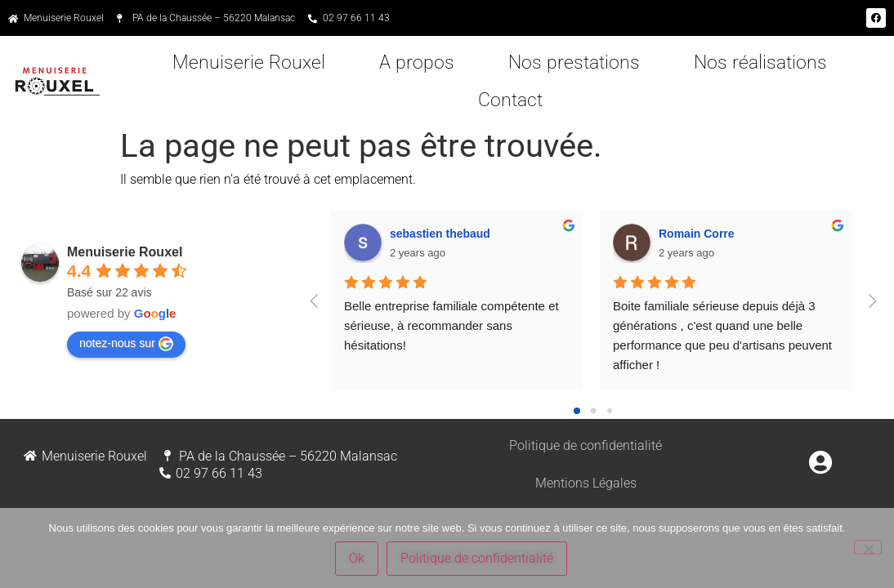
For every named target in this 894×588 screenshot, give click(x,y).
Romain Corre (697, 234)
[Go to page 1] (594, 410)
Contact (510, 100)
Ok (357, 558)
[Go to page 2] (610, 411)
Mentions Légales (586, 483)
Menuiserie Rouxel (249, 62)
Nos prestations (574, 62)
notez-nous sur (126, 344)
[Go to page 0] (577, 411)
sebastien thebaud (440, 234)
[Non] (868, 547)
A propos (417, 62)
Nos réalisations (760, 62)
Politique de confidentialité (586, 445)
